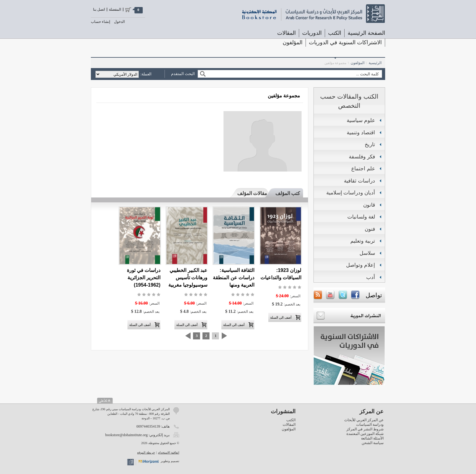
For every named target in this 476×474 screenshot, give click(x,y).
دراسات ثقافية (360, 181)
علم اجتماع (363, 169)
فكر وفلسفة (362, 157)
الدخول (119, 22)
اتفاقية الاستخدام (169, 452)
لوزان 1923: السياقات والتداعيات (281, 274)
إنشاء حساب (100, 22)
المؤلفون (293, 42)
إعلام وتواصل (361, 265)
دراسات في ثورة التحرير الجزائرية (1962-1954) (144, 278)
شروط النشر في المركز (365, 429)
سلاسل (367, 253)
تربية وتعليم (363, 241)
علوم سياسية (361, 120)
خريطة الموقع (146, 452)
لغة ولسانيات (361, 217)
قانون (369, 205)
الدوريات (312, 33)
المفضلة (115, 9)
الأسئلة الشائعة (372, 438)
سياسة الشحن (373, 443)
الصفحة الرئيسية (366, 33)
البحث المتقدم (183, 74)
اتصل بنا (99, 9)
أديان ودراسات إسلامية (351, 193)
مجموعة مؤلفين (336, 63)
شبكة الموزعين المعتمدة (365, 434)
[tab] (285, 193)
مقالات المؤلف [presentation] (252, 193)
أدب (371, 277)
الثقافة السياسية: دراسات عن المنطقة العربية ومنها (234, 278)
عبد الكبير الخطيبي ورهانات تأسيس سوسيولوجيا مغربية (188, 278)
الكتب (335, 33)
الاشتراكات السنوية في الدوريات (345, 42)
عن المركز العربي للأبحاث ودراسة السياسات (364, 422)
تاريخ (370, 145)
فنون (370, 229)
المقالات (286, 33)
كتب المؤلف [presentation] (288, 193)
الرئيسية (375, 63)
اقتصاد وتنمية (361, 133)
